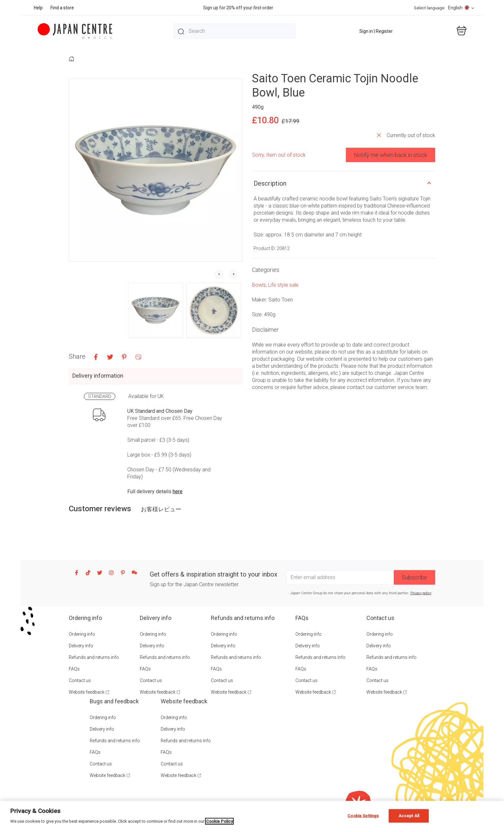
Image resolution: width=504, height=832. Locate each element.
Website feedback (87, 692)
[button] (156, 310)
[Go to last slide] (219, 274)
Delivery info (81, 646)
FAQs (74, 669)
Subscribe (414, 577)
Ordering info (82, 634)
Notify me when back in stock (391, 155)
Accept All (409, 816)
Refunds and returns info (94, 657)
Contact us (80, 680)
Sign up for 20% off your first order (238, 8)
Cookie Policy (219, 821)
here (178, 491)
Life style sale (283, 285)
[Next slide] (233, 274)
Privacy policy (421, 593)
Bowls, (260, 285)
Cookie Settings (363, 816)
